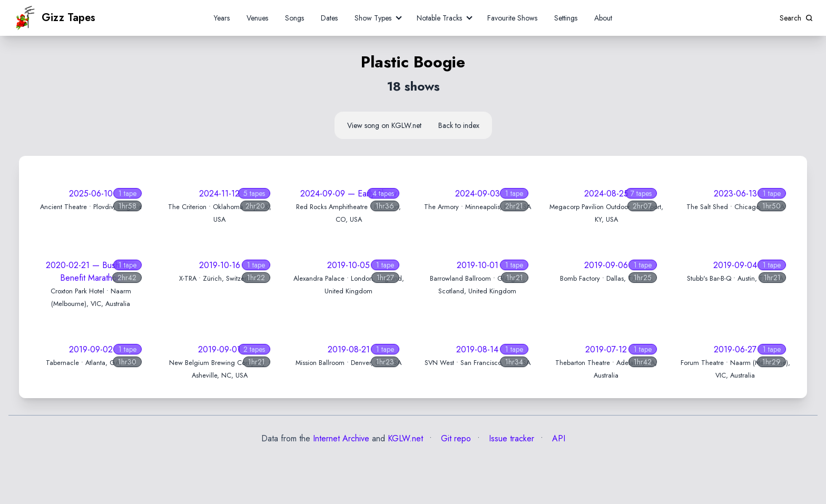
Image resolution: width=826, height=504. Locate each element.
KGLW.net (405, 438)
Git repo (455, 438)
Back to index (459, 125)
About (603, 18)
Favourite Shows (512, 18)
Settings (566, 18)
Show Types (373, 18)
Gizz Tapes (54, 18)
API (557, 438)
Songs (294, 18)
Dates (329, 18)
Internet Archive (341, 438)
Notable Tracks (439, 18)
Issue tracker (510, 438)
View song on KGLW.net (384, 125)
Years (222, 18)
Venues (257, 18)
